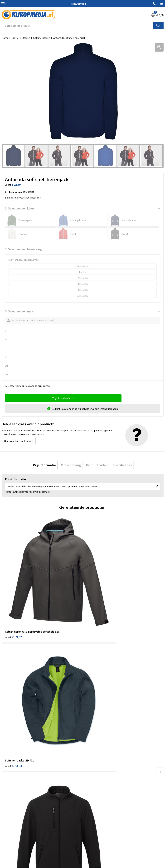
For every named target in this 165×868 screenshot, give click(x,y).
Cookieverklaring (94, 827)
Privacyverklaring (94, 831)
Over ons (6, 827)
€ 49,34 (94, 699)
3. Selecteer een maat (20, 311)
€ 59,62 (13, 603)
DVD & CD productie (95, 761)
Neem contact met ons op (19, 441)
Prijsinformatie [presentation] (44, 465)
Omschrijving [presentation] (71, 465)
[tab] (44, 465)
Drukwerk (89, 756)
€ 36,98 (13, 699)
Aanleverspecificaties (13, 831)
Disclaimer (90, 836)
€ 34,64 (94, 603)
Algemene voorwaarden (97, 822)
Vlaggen (89, 776)
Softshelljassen (42, 38)
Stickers (89, 786)
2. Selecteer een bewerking (23, 249)
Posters (88, 781)
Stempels (89, 796)
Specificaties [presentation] (122, 465)
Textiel (15, 38)
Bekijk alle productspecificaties (23, 198)
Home (5, 38)
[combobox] (77, 26)
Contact (6, 822)
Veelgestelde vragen (13, 836)
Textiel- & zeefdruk (95, 791)
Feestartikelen (92, 805)
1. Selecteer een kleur (20, 208)
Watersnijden (91, 766)
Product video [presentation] (97, 465)
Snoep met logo (93, 800)
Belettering (91, 771)
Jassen (26, 38)
